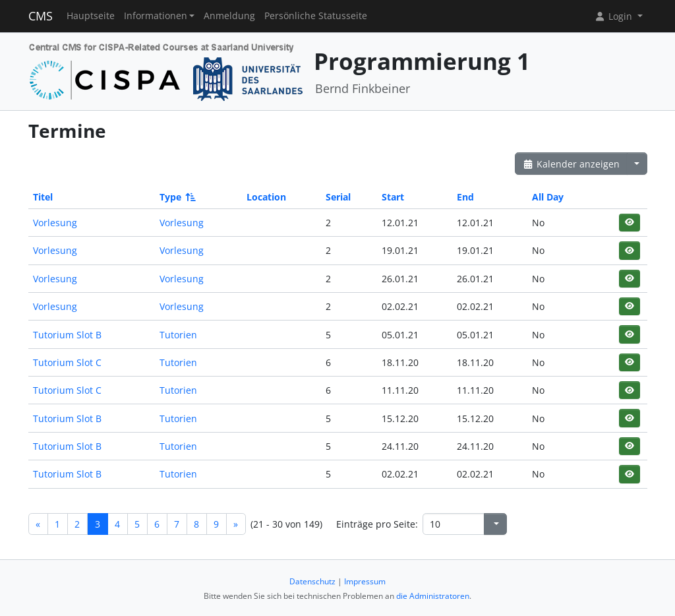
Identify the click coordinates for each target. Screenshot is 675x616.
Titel (43, 197)
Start (393, 197)
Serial (338, 197)
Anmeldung (229, 16)
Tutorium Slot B (67, 335)
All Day (548, 197)
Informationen (156, 16)
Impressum (365, 581)
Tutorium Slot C (67, 362)
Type (177, 197)
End (465, 197)
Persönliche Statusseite (316, 16)
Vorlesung (55, 223)
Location (266, 197)
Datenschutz (312, 581)
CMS (41, 16)
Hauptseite (91, 16)
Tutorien (178, 335)
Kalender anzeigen (572, 164)
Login (614, 16)
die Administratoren (433, 596)
